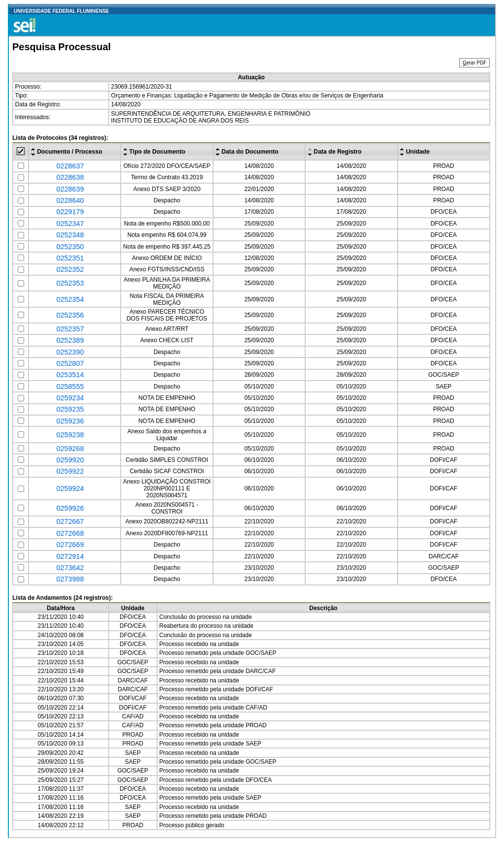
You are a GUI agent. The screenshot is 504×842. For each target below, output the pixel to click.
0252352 (70, 269)
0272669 (70, 545)
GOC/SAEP (444, 375)
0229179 (70, 212)
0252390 (70, 352)
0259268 (70, 449)
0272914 (70, 556)
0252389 (70, 340)
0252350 (70, 247)
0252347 (70, 224)
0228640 (70, 200)
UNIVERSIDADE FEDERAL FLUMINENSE (61, 11)
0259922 (70, 471)
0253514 (70, 375)
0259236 (70, 421)
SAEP (443, 387)
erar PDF (474, 63)
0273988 (70, 579)
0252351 (70, 258)
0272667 (70, 521)
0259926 (70, 508)
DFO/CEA (444, 212)
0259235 (70, 409)
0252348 (70, 235)
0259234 (70, 398)
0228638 (70, 177)
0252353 (70, 283)
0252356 (70, 315)
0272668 (70, 533)
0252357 (70, 329)
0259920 (70, 460)
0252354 (70, 299)
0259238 (70, 435)
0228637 (70, 166)
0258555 (70, 387)
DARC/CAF (444, 556)
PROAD (444, 166)
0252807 (70, 363)
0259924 (70, 488)
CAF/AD (256, 708)
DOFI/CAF (443, 460)
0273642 (70, 568)
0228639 (70, 189)
